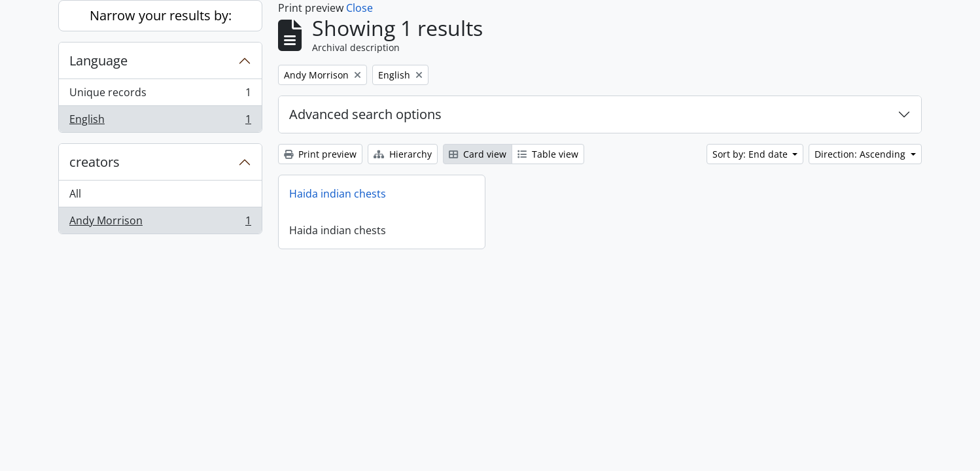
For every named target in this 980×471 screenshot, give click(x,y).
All (75, 194)
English (160, 122)
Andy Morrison (160, 223)
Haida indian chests (338, 194)
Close (359, 8)
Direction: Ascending (861, 154)
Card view (478, 154)
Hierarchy (403, 154)
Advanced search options (365, 114)
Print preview (320, 154)
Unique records (160, 95)
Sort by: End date (751, 154)
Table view (548, 154)
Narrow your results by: (161, 15)
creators (95, 162)
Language (98, 61)
